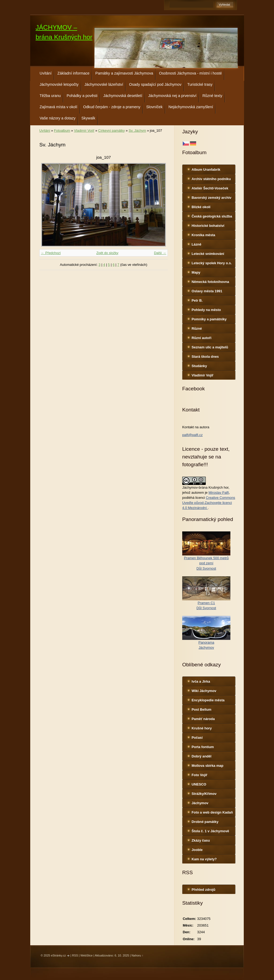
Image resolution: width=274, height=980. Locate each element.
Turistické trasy (200, 84)
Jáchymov (200, 803)
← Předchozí (51, 253)
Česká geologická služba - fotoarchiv (212, 217)
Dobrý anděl (201, 756)
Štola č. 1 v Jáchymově (210, 831)
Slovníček (154, 107)
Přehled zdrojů (203, 890)
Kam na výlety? (204, 859)
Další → (160, 253)
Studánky (199, 366)
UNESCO (199, 784)
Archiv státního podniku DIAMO (211, 180)
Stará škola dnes (205, 357)
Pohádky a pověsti (82, 96)
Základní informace (74, 73)
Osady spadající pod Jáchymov (155, 84)
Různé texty (212, 96)
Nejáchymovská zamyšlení (191, 107)
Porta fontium (203, 747)
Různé (197, 328)
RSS (75, 955)
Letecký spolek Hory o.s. (212, 263)
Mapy (196, 272)
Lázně (196, 244)
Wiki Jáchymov (204, 691)
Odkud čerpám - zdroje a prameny (112, 107)
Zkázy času (201, 840)
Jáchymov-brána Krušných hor (205, 487)
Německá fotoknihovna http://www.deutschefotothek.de (214, 283)
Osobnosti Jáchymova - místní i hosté (190, 73)
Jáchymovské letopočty (59, 84)
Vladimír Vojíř (203, 375)
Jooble (197, 850)
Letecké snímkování (208, 254)
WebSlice (86, 955)
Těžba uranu (50, 96)
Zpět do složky (107, 253)
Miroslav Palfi (219, 493)
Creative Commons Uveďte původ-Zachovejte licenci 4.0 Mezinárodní (209, 503)
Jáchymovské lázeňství (104, 84)
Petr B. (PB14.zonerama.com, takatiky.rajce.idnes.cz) (210, 302)
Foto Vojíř (199, 775)
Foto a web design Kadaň (212, 812)
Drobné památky (205, 822)
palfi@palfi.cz (192, 435)
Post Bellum (201, 709)
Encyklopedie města (208, 700)
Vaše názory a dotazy (58, 118)
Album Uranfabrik (206, 170)
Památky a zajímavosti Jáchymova (124, 73)
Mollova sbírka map (208, 766)
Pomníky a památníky (209, 319)
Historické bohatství (208, 226)
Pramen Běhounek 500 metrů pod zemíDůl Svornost (206, 563)
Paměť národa (203, 719)
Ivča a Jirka (201, 681)
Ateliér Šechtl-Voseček (210, 188)
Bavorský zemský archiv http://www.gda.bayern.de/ (213, 199)
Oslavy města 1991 (207, 291)
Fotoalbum (62, 131)
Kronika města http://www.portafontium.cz (214, 236)
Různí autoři (201, 338)
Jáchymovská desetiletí (123, 96)
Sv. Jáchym (137, 131)
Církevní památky (112, 131)
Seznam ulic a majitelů (210, 347)
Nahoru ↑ (137, 955)
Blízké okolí (201, 207)
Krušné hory (202, 728)
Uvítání (46, 73)
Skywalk (88, 118)
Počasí (197, 738)
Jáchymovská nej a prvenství (172, 96)
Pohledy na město (206, 310)
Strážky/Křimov (204, 794)
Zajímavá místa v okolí (58, 107)
